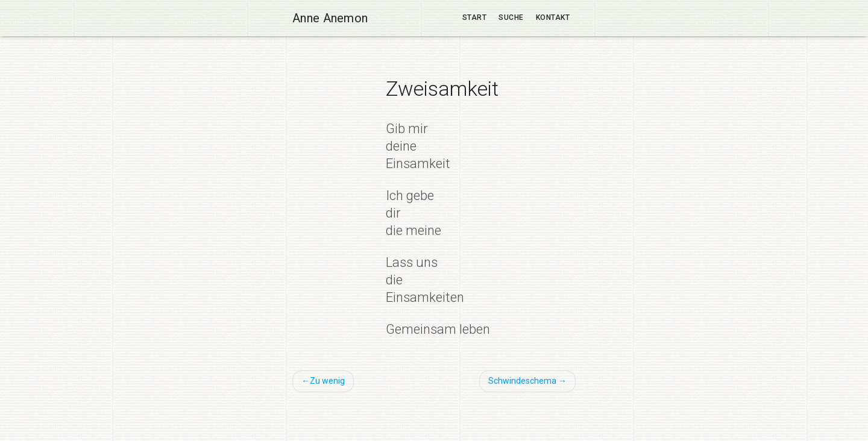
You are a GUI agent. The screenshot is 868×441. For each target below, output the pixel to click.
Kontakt (553, 17)
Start (475, 17)
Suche (511, 17)
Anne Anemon (330, 18)
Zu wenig (327, 381)
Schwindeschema (522, 381)
